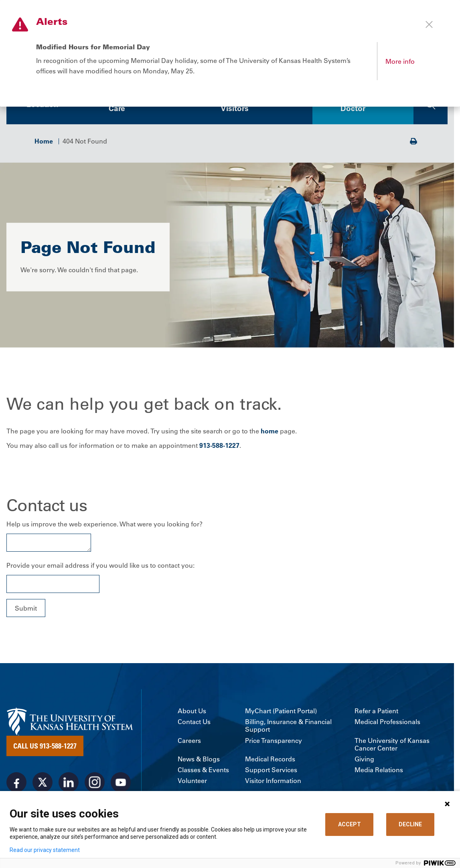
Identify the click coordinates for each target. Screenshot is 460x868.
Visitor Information (273, 782)
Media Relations (379, 771)
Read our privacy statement (45, 850)
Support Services (271, 771)
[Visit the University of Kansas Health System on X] (43, 783)
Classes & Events (203, 771)
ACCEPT (350, 824)
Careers (189, 742)
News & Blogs (199, 760)
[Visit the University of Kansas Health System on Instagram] (95, 783)
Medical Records (270, 760)
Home (44, 142)
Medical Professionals (387, 723)
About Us (192, 712)
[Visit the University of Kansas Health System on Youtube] (121, 783)
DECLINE (410, 824)
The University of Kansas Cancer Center (392, 745)
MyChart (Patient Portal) (281, 712)
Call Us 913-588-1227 (45, 747)
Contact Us (194, 723)
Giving (364, 760)
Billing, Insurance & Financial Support (288, 726)
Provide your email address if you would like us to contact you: (100, 567)
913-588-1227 (219, 446)
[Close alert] (429, 24)
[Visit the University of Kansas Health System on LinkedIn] (69, 783)
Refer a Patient (376, 712)
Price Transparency (274, 742)
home (270, 432)
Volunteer (192, 782)
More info (400, 61)
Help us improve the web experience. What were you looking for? (104, 525)
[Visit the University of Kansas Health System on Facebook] (16, 783)
